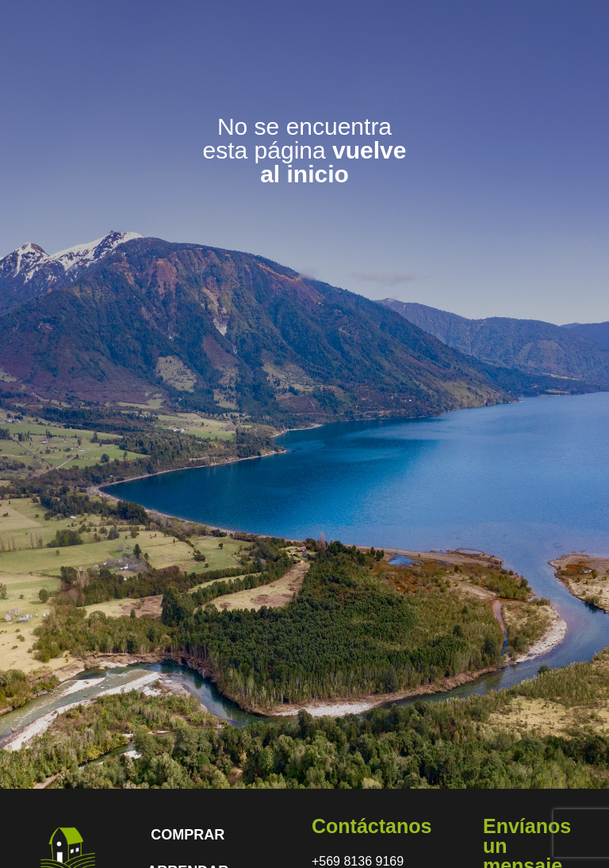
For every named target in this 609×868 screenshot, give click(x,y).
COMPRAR (188, 835)
